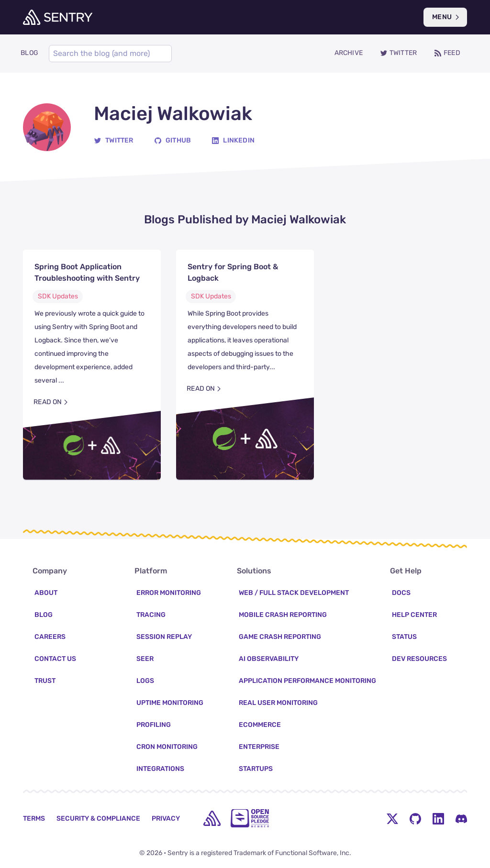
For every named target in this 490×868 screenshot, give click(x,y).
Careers (50, 637)
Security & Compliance (98, 819)
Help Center (414, 615)
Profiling (154, 725)
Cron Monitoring (167, 747)
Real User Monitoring (278, 703)
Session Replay (164, 637)
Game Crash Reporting (280, 637)
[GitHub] (173, 143)
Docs (401, 593)
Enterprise (259, 747)
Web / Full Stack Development (294, 593)
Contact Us (55, 659)
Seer (145, 659)
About (46, 593)
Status (404, 637)
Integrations (160, 769)
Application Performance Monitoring (307, 681)
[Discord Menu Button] (461, 818)
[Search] (106, 55)
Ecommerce (260, 725)
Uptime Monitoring (170, 703)
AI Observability (269, 659)
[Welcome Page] (58, 17)
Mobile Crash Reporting (283, 615)
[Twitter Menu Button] (392, 818)
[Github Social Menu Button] (415, 818)
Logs (145, 681)
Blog (44, 615)
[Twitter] (114, 143)
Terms (34, 819)
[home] (212, 818)
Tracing (151, 615)
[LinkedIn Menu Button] (438, 818)
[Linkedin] (233, 143)
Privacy (166, 819)
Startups (256, 769)
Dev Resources (419, 659)
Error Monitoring (169, 593)
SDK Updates (58, 298)
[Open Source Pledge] (250, 818)
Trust (45, 681)
